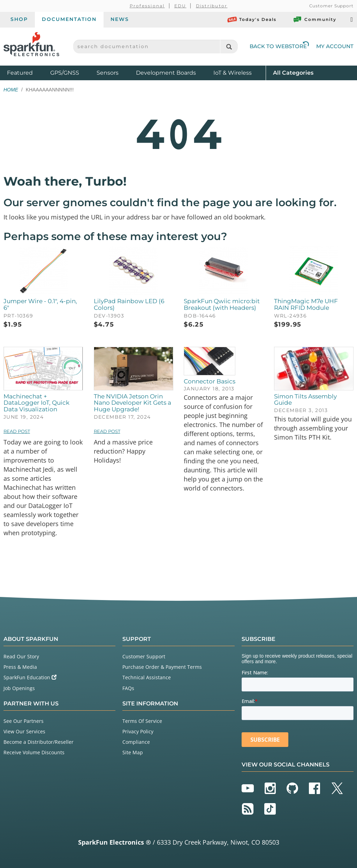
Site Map (133, 752)
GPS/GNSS (65, 73)
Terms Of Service (142, 721)
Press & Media (20, 667)
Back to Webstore (279, 46)
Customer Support (331, 6)
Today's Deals (252, 20)
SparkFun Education (30, 677)
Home (11, 90)
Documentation (69, 19)
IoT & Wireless (233, 73)
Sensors (108, 73)
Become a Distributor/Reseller (39, 742)
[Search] (229, 47)
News (120, 19)
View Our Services (24, 731)
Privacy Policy (138, 731)
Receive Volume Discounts (34, 752)
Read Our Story (21, 656)
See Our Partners (24, 721)
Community (314, 20)
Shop (19, 19)
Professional (147, 6)
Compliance (136, 742)
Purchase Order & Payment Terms (162, 667)
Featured (27, 72)
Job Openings (19, 688)
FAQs (128, 688)
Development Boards (166, 73)
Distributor (212, 6)
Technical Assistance (147, 677)
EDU (180, 6)
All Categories (293, 72)
